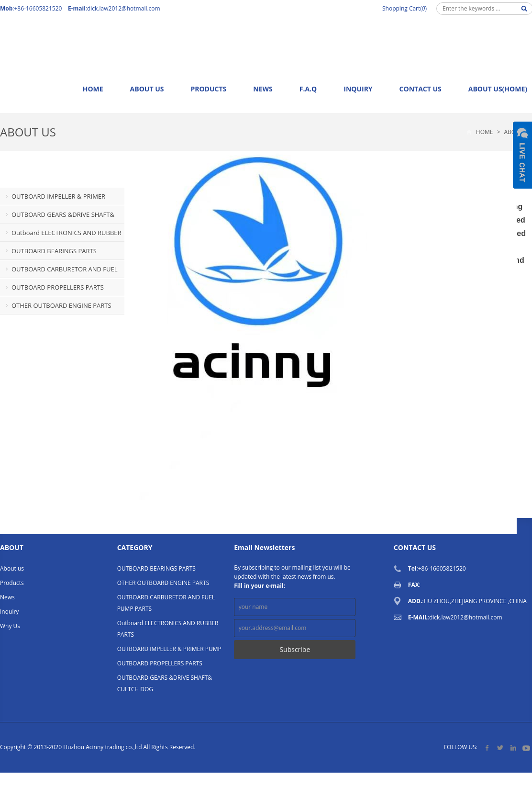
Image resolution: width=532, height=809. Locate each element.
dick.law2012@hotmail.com (124, 8)
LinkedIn (513, 747)
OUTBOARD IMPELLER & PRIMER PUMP (53, 199)
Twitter (500, 747)
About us (147, 89)
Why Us (10, 626)
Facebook (487, 747)
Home (93, 89)
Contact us (421, 89)
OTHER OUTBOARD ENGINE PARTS (61, 305)
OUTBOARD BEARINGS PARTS (54, 251)
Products (208, 89)
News (263, 89)
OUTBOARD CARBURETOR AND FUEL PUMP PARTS (59, 271)
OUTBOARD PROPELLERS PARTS (58, 287)
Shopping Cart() (405, 8)
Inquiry (358, 89)
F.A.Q (308, 89)
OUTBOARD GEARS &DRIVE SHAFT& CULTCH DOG (57, 217)
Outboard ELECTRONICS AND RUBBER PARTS (61, 235)
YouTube (526, 747)
